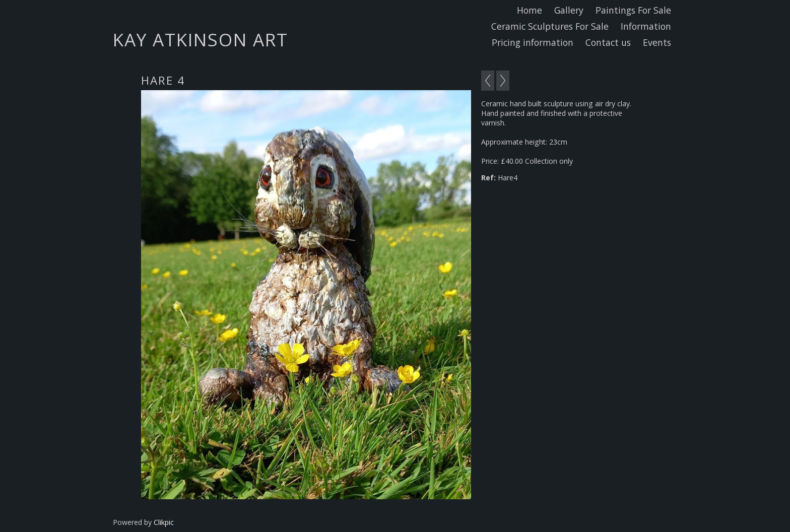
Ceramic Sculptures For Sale (550, 26)
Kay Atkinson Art (201, 39)
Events (657, 42)
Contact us (608, 42)
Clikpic (164, 522)
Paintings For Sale (633, 10)
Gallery (569, 10)
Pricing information (533, 42)
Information (646, 26)
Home (530, 10)
